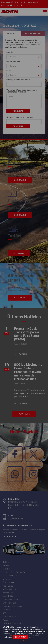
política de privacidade (31, 631)
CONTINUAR (21, 637)
